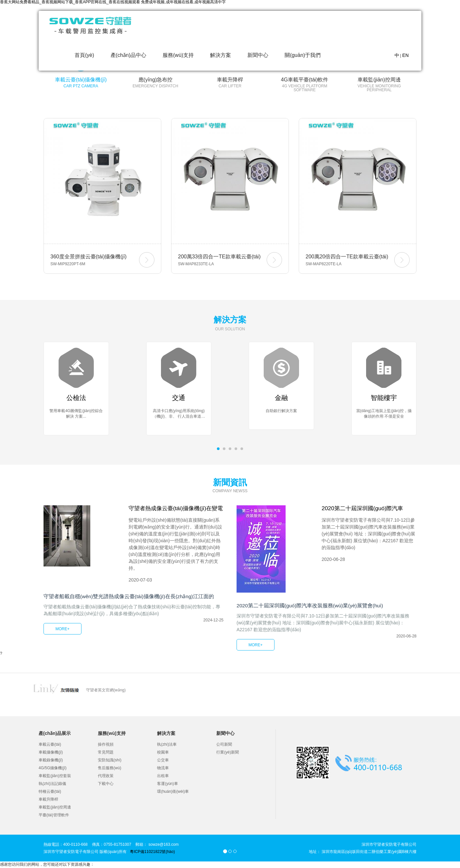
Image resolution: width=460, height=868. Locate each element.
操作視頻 (106, 745)
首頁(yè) (84, 55)
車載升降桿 (48, 800)
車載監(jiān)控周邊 (55, 808)
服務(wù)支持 (178, 55)
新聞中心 (258, 55)
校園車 (163, 753)
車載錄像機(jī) (51, 761)
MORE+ (62, 636)
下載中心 (106, 784)
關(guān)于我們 (303, 55)
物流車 (163, 769)
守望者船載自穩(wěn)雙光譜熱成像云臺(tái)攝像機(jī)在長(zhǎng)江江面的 (129, 603)
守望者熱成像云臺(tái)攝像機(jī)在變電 (175, 512)
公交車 (163, 761)
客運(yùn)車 (167, 784)
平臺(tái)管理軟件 (54, 816)
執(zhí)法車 (167, 745)
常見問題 (106, 753)
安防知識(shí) (110, 761)
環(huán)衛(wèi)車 (173, 792)
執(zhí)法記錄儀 (52, 784)
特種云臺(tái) (50, 792)
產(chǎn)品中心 (128, 55)
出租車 (163, 776)
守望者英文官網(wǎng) (106, 691)
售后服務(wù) (109, 769)
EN (406, 55)
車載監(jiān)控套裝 (55, 776)
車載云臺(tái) (50, 745)
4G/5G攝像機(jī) (53, 769)
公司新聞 (224, 745)
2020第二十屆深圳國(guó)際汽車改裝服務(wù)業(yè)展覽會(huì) (311, 606)
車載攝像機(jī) (51, 753)
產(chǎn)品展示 (55, 734)
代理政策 (106, 776)
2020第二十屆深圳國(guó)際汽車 (364, 509)
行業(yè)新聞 (228, 753)
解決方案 (221, 55)
